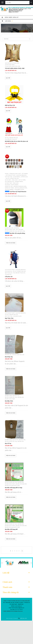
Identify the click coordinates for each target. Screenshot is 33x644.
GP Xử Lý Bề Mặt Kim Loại (11, 138)
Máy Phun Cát (9, 273)
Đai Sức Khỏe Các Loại (11, 231)
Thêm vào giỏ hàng (11, 243)
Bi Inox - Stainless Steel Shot (13, 174)
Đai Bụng (16, 228)
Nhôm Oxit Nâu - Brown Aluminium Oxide (16, 186)
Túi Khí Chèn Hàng (10, 65)
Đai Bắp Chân (8, 396)
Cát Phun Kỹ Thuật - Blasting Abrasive (16, 175)
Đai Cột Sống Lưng (10, 230)
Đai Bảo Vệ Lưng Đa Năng (17, 233)
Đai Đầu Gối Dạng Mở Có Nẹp (12, 486)
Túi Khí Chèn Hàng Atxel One (13, 66)
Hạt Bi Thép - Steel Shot (11, 180)
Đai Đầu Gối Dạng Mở (21, 484)
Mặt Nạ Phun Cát (10, 105)
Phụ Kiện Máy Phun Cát (11, 139)
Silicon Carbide (9, 189)
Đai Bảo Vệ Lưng (9, 228)
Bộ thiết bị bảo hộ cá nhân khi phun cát (16, 141)
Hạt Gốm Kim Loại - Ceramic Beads (14, 182)
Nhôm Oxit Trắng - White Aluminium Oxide (16, 188)
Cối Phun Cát (8, 271)
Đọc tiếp (8, 78)
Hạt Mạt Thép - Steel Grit (12, 183)
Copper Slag (24, 177)
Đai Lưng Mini (19, 230)
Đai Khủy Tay (8, 355)
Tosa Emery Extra (19, 189)
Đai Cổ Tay (15, 440)
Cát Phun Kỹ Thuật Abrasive (18, 192)
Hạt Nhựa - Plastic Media (12, 185)
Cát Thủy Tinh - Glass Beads (12, 177)
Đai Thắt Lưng (21, 231)
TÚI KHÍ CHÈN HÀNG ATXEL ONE (15, 68)
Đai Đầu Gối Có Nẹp (10, 399)
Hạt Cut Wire (22, 180)
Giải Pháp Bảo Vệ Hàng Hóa (12, 63)
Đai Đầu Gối (21, 397)
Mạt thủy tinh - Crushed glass (13, 316)
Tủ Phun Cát (8, 274)
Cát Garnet (25, 174)
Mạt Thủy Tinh (9, 318)
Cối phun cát (9, 277)
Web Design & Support (12, 618)
